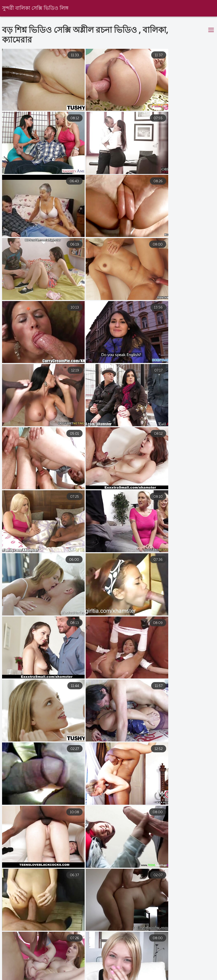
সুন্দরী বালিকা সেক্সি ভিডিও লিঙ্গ (35, 8)
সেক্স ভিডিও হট (83, 977)
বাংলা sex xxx (32, 973)
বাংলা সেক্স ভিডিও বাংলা (130, 977)
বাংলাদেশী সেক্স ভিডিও (177, 973)
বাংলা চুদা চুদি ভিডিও (75, 973)
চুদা (3, 973)
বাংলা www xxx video (185, 977)
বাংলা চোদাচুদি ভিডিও (126, 973)
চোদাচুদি (50, 977)
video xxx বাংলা (15, 977)
